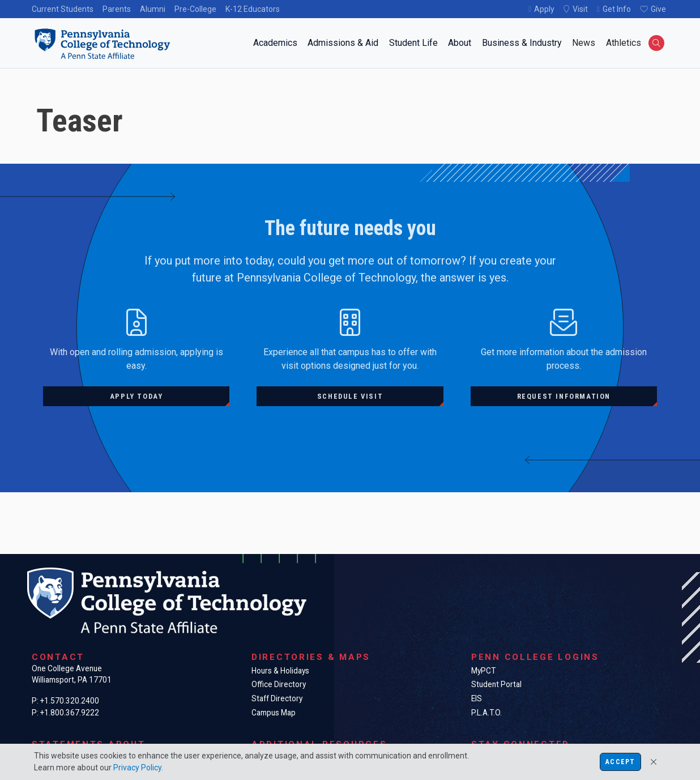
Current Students (63, 9)
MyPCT (483, 671)
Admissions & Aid (343, 43)
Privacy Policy (137, 768)
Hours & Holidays (280, 671)
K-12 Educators (253, 9)
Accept (620, 762)
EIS (477, 698)
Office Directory (279, 684)
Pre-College (195, 9)
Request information (564, 396)
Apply (544, 9)
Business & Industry (522, 43)
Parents (117, 9)
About (460, 43)
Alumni (153, 9)
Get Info (617, 9)
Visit (580, 9)
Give (658, 9)
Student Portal (496, 684)
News (584, 43)
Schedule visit (350, 396)
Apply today (136, 396)
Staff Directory (277, 698)
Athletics (624, 43)
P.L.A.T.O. (486, 713)
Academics (275, 43)
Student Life (413, 43)
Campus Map (274, 713)
